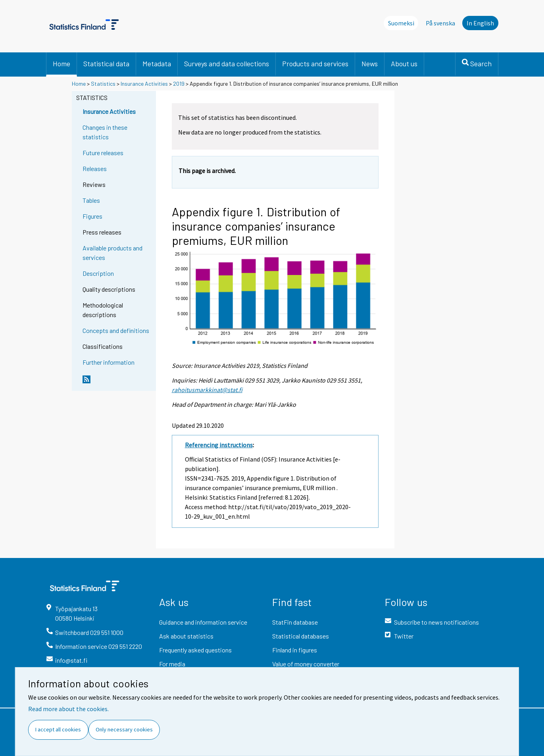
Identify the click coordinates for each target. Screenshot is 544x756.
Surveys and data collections (227, 63)
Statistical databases (301, 636)
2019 (179, 84)
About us (404, 63)
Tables (91, 200)
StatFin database (295, 622)
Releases (95, 168)
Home (62, 63)
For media (172, 664)
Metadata (157, 63)
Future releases (103, 153)
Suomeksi (401, 23)
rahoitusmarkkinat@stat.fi (207, 390)
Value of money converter (306, 664)
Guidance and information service (203, 622)
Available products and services (112, 253)
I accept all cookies (58, 729)
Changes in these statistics (105, 132)
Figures (92, 216)
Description (98, 273)
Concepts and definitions (116, 330)
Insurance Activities (144, 84)
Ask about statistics (186, 636)
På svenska (440, 23)
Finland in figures (295, 650)
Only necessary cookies (124, 729)
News (370, 63)
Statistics (103, 84)
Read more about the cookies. (68, 709)
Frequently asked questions (195, 650)
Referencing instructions (219, 445)
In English (480, 23)
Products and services (315, 63)
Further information (109, 362)
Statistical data (106, 63)
